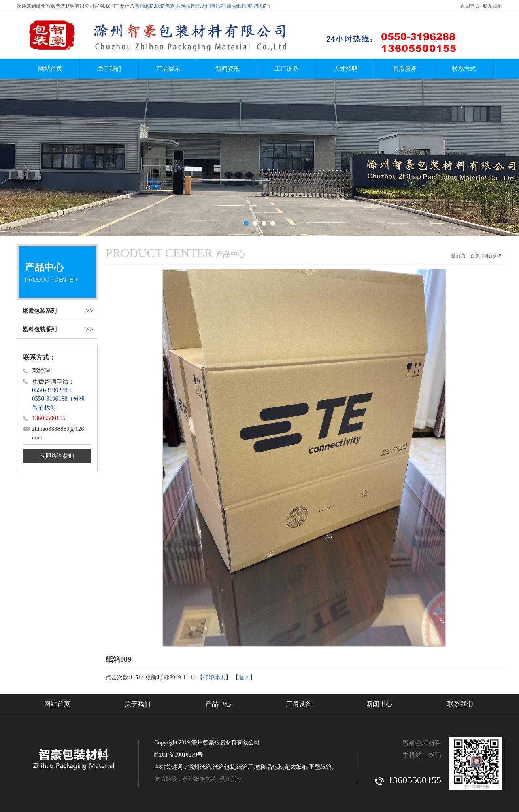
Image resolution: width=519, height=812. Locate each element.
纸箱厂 (245, 767)
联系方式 (464, 69)
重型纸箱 (257, 6)
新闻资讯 (228, 69)
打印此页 (214, 677)
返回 (244, 677)
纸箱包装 (165, 6)
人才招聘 (346, 69)
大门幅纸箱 (213, 6)
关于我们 (109, 69)
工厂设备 (287, 69)
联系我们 (493, 6)
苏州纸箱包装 (200, 779)
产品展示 (168, 69)
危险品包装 (188, 6)
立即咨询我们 (57, 456)
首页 (475, 256)
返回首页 (470, 6)
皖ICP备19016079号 (179, 755)
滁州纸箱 (144, 6)
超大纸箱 (236, 6)
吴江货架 (231, 779)
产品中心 (218, 704)
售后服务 (405, 69)
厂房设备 (299, 704)
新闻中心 (379, 704)
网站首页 (50, 69)
